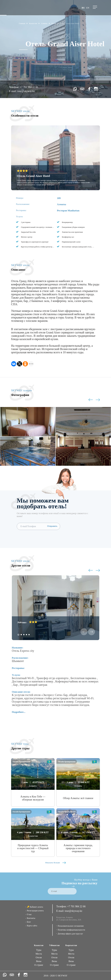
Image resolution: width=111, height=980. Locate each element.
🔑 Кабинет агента (35, 907)
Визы (39, 961)
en (88, 8)
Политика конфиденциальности (71, 930)
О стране (39, 965)
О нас (29, 914)
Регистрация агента (35, 911)
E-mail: (13, 91)
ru (83, 8)
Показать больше (55, 863)
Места (39, 954)
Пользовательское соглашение (71, 926)
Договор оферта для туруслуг (70, 934)
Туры (39, 950)
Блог (29, 922)
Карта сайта (32, 926)
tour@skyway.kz (26, 91)
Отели (39, 957)
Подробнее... (19, 712)
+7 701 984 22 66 (29, 87)
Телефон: (14, 87)
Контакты (31, 918)
